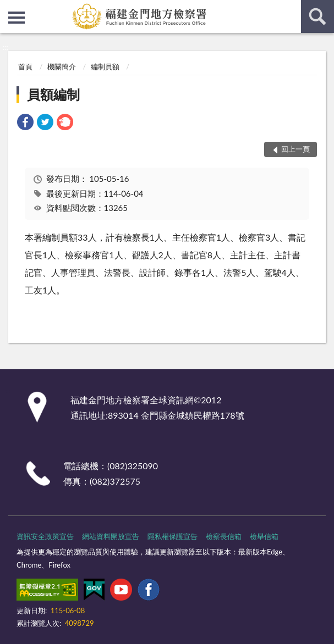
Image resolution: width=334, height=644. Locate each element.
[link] (25, 123)
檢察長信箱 (224, 536)
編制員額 (105, 66)
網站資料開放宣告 (111, 536)
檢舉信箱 (264, 536)
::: (9, 8)
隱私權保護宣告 (173, 536)
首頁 (25, 66)
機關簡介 (62, 66)
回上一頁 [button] (295, 149)
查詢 (317, 16)
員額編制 (53, 94)
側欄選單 (17, 18)
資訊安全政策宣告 (45, 536)
